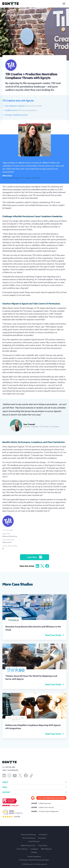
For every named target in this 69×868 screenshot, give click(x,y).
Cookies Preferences (34, 856)
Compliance (34, 849)
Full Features (43, 834)
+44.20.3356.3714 (13, 770)
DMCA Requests (46, 849)
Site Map (34, 852)
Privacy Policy (43, 845)
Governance (42, 838)
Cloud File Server (34, 841)
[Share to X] (42, 566)
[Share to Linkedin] (37, 566)
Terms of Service (22, 849)
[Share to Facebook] (47, 566)
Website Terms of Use (28, 845)
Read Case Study (55, 635)
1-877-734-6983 (10, 767)
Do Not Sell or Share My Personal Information (34, 860)
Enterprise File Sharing (28, 834)
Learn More (35, 557)
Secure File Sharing (29, 838)
